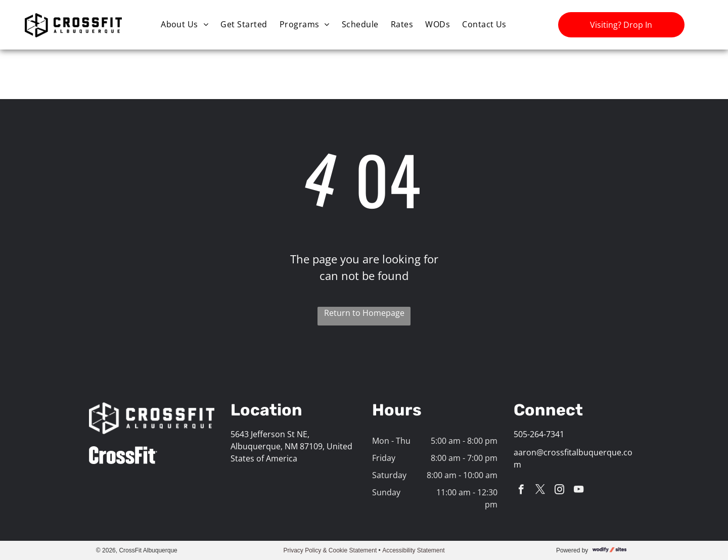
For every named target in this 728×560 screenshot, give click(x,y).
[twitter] (540, 491)
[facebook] (521, 491)
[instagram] (559, 491)
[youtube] (579, 491)
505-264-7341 (539, 434)
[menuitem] (185, 24)
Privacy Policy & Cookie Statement (330, 550)
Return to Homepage (364, 313)
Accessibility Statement (413, 550)
